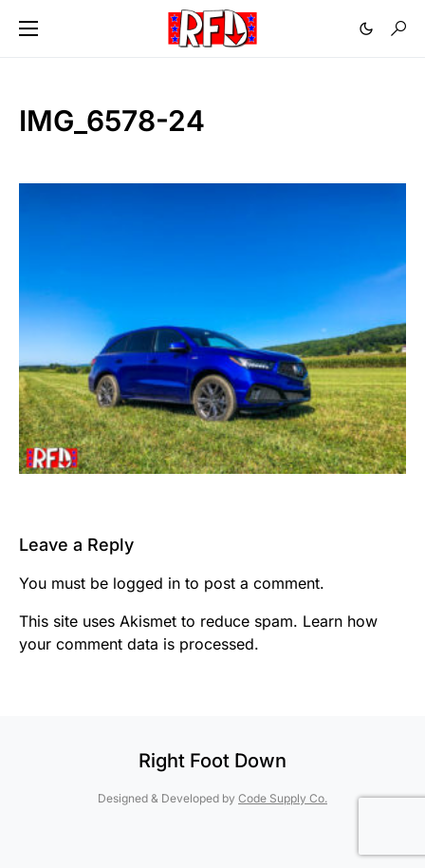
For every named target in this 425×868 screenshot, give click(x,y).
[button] (28, 28)
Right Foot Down (212, 761)
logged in (147, 583)
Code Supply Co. (283, 798)
